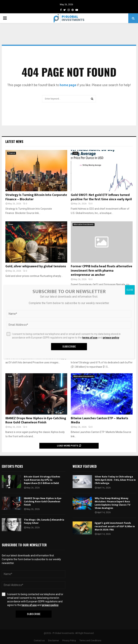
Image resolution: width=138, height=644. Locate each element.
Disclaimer (54, 641)
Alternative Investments (84, 224)
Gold (75, 153)
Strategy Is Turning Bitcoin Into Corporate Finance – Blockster (36, 197)
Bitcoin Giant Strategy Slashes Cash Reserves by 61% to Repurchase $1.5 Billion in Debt (42, 480)
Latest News (14, 141)
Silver (11, 224)
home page (68, 85)
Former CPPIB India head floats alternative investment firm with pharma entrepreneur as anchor (102, 271)
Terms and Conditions (90, 641)
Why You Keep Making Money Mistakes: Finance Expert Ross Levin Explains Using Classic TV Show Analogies (113, 503)
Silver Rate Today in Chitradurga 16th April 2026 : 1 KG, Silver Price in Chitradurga (115, 480)
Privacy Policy (69, 641)
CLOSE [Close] (130, 290)
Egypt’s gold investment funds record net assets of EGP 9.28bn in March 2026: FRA (115, 526)
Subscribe (34, 614)
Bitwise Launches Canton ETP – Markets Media (99, 420)
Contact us (39, 641)
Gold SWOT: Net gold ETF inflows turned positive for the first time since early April (101, 197)
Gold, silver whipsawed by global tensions (36, 266)
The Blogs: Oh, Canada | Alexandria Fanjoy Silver (44, 521)
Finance (12, 153)
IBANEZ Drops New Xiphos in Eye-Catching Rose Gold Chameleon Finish (36, 420)
